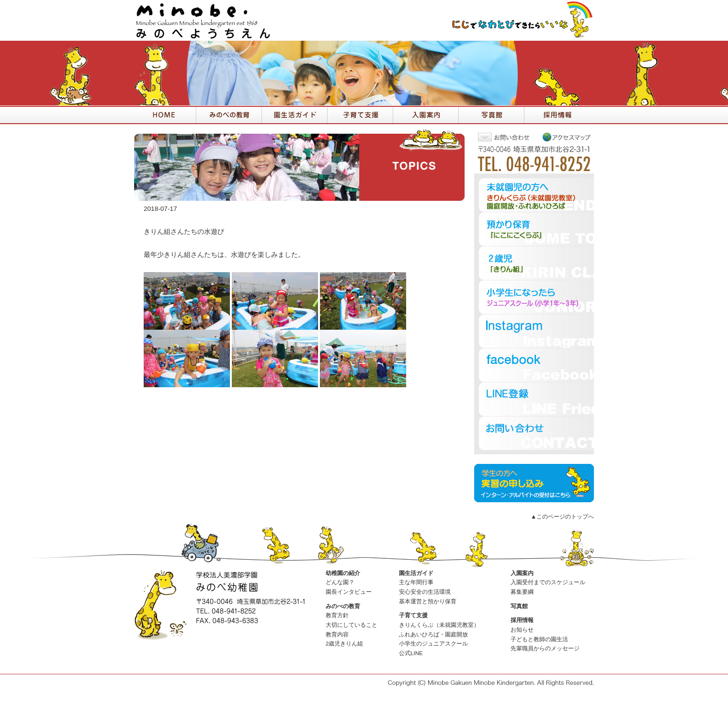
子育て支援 (413, 615)
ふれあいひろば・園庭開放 (433, 635)
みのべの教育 (343, 606)
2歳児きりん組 (344, 644)
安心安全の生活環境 (425, 592)
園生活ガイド (416, 573)
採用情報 (522, 620)
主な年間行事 (416, 582)
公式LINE (411, 653)
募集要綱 (522, 592)
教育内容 (337, 635)
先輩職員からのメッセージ (545, 648)
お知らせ (522, 630)
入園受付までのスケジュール (548, 582)
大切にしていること (352, 625)
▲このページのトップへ (562, 517)
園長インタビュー (349, 592)
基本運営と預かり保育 (428, 601)
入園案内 (522, 573)
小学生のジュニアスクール (433, 644)
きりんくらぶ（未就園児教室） (439, 625)
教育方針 (337, 615)
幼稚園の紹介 (343, 573)
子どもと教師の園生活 (539, 639)
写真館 (519, 606)
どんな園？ (340, 582)
